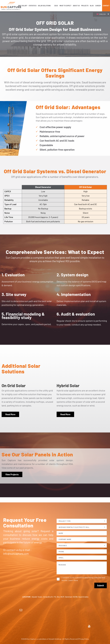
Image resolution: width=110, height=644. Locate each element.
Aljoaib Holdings (55, 639)
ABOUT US (76, 6)
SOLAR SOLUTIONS (44, 6)
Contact (106, 6)
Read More (10, 414)
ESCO (56, 6)
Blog (92, 6)
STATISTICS (33, 6)
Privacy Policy (84, 639)
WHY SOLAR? (23, 6)
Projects (85, 6)
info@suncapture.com (16, 554)
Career (98, 6)
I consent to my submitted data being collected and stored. (83, 579)
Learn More (73, 580)
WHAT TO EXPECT (65, 6)
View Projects (12, 474)
